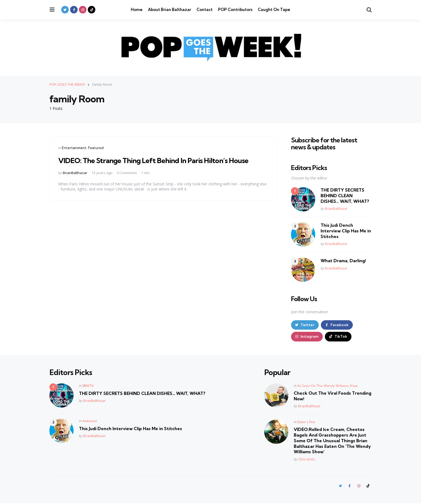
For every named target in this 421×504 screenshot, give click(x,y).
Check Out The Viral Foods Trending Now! (333, 396)
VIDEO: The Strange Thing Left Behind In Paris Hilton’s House (159, 160)
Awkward (90, 421)
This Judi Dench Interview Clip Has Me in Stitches (346, 231)
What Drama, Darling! (343, 261)
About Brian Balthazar (170, 10)
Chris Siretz (306, 460)
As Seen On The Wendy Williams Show (327, 386)
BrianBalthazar (75, 172)
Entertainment (74, 147)
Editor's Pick (306, 422)
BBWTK (88, 386)
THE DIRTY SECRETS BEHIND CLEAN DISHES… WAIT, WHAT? (345, 196)
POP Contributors (235, 10)
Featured (96, 147)
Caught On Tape (274, 10)
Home (137, 10)
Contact (205, 10)
